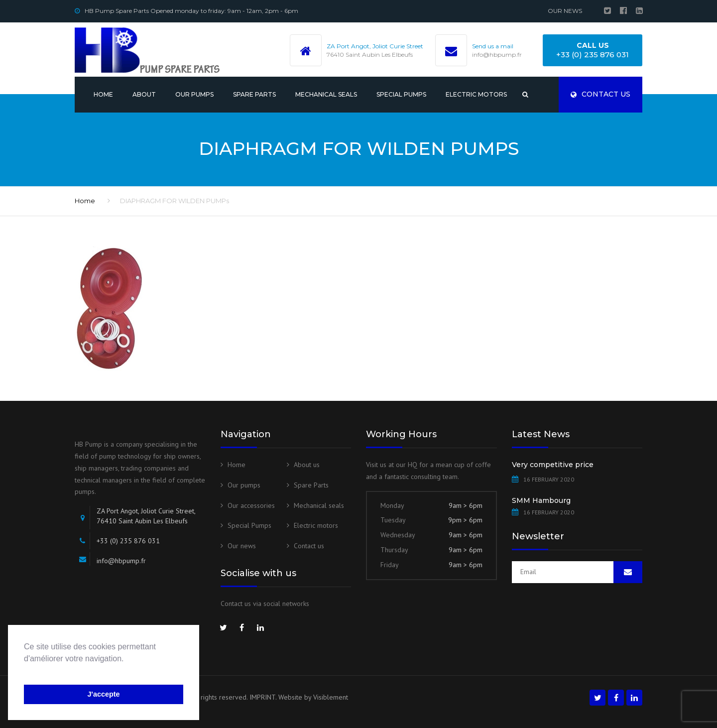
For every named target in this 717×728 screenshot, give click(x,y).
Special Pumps (401, 94)
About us (307, 465)
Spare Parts (254, 94)
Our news (565, 11)
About (144, 94)
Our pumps (194, 94)
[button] (25, 671)
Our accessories (251, 505)
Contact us (600, 94)
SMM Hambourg (541, 500)
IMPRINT (262, 697)
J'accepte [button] (103, 694)
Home (103, 94)
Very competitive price (553, 465)
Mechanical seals (326, 94)
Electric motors (476, 94)
